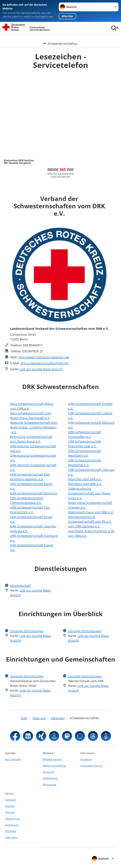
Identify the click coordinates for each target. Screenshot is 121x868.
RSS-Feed (10, 831)
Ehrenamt (49, 772)
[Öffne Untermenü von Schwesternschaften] (60, 38)
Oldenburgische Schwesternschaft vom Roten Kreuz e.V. (89, 493)
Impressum (12, 825)
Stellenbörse (50, 778)
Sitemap (10, 812)
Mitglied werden (52, 759)
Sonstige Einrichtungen (27, 631)
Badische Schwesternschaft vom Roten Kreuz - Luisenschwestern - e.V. (34, 427)
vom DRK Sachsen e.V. (84, 526)
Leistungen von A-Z (91, 766)
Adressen (11, 800)
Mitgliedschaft (20, 586)
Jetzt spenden (13, 759)
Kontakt (10, 806)
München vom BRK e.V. (85, 479)
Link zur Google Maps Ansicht (41, 369)
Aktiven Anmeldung (54, 766)
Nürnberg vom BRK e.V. (85, 484)
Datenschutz (13, 819)
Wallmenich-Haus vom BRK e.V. (91, 512)
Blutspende (49, 785)
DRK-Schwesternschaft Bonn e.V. (34, 493)
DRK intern (12, 838)
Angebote (86, 759)
